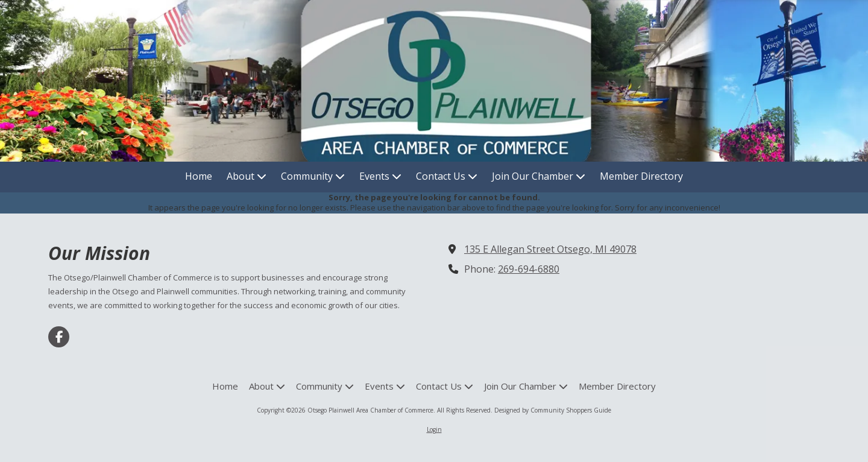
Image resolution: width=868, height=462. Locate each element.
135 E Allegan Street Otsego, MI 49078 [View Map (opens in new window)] (550, 249)
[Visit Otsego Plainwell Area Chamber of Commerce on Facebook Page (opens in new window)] (59, 337)
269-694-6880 (529, 269)
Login (434, 429)
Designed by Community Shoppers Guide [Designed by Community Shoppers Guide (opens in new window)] (553, 410)
